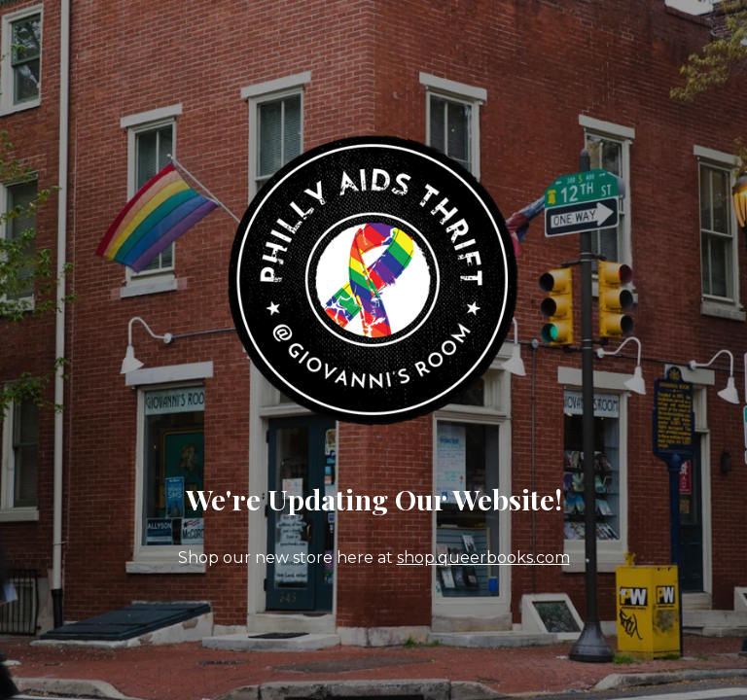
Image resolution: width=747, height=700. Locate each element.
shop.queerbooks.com (483, 558)
